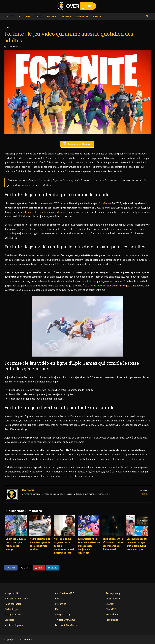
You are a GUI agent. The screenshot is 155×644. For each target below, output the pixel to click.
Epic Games (105, 203)
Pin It (39, 568)
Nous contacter (13, 604)
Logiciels (9, 620)
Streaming (61, 604)
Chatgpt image (63, 614)
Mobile (66, 16)
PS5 (28, 16)
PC (20, 16)
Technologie (11, 609)
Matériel (82, 16)
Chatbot (110, 604)
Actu (10, 16)
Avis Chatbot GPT (65, 593)
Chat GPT (111, 609)
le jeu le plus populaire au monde (42, 212)
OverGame (28, 490)
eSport (98, 16)
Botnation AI (112, 614)
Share (11, 568)
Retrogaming (113, 593)
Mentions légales (14, 625)
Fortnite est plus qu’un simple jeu (112, 286)
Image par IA (11, 593)
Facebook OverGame (66, 625)
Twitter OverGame (65, 620)
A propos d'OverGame (16, 599)
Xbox (39, 16)
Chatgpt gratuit (13, 614)
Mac (57, 609)
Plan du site (112, 620)
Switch (52, 16)
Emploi (59, 599)
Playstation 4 (113, 599)
